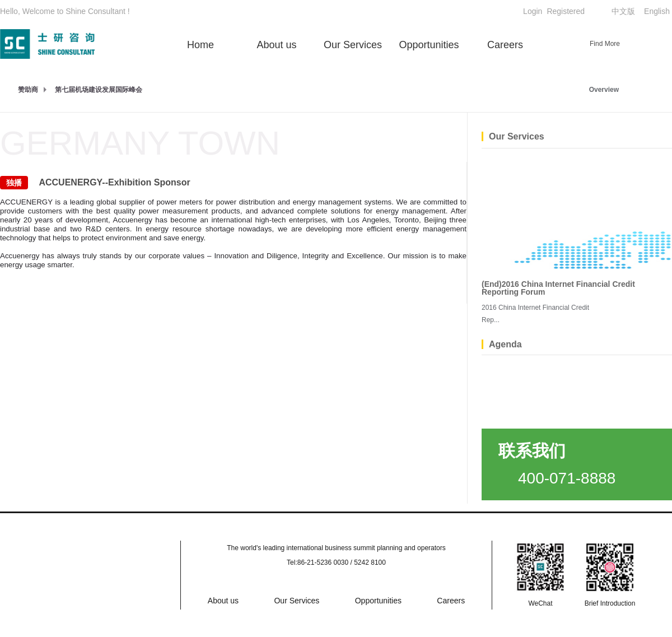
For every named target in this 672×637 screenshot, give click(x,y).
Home (200, 45)
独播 (14, 183)
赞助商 (28, 90)
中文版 (623, 11)
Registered (566, 11)
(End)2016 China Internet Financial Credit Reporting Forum (558, 288)
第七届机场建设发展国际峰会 (99, 90)
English (657, 11)
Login (533, 11)
